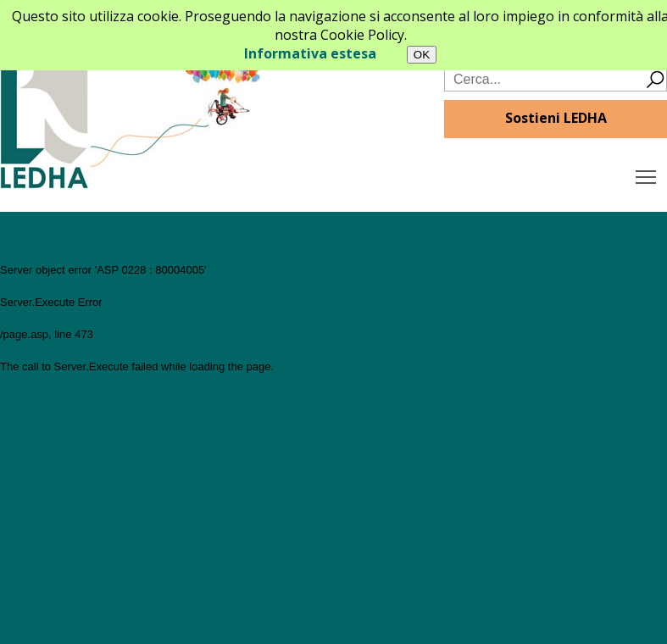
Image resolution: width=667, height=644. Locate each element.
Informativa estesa (310, 53)
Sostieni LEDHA (556, 118)
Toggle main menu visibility (647, 173)
